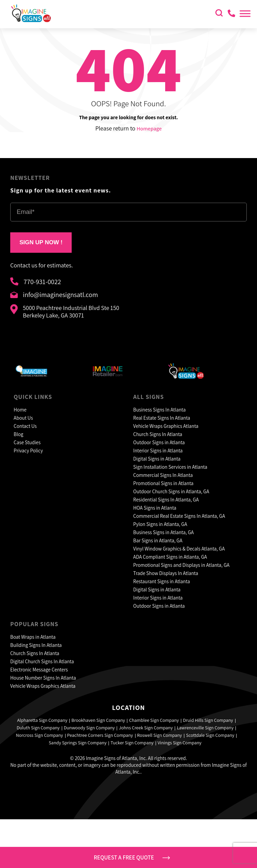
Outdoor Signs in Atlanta (159, 442)
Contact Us (25, 426)
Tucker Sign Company (132, 743)
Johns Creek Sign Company (146, 728)
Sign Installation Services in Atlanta (170, 467)
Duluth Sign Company (38, 728)
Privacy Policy (28, 451)
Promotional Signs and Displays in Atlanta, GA (181, 565)
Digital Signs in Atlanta (157, 459)
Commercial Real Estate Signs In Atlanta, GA (179, 516)
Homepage (149, 129)
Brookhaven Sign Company (98, 720)
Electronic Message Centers (39, 670)
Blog (18, 434)
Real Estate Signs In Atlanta (162, 418)
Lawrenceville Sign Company (205, 728)
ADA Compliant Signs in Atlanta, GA (170, 557)
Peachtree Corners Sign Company (100, 735)
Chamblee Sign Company (154, 720)
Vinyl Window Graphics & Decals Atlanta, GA (179, 549)
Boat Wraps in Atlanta (33, 637)
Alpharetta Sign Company (42, 720)
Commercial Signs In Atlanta (163, 475)
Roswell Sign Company (160, 735)
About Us (23, 418)
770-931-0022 (36, 282)
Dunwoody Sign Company (89, 728)
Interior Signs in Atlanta (158, 451)
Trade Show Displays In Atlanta (166, 573)
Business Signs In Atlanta (159, 410)
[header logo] (31, 21)
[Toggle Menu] (245, 13)
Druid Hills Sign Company (208, 720)
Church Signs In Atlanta (158, 434)
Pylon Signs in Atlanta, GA (160, 524)
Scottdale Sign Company (210, 735)
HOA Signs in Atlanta (155, 508)
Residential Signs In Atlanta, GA (166, 500)
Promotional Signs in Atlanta (163, 483)
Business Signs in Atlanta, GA (163, 532)
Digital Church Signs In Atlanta (42, 661)
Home (20, 410)
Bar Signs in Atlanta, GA (158, 540)
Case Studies (27, 442)
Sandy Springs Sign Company (78, 743)
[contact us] (231, 14)
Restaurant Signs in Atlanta (161, 581)
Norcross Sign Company (40, 735)
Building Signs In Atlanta (36, 645)
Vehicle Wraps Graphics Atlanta (166, 426)
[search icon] (219, 14)
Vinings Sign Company (180, 743)
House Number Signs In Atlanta (43, 678)
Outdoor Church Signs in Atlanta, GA (171, 491)
